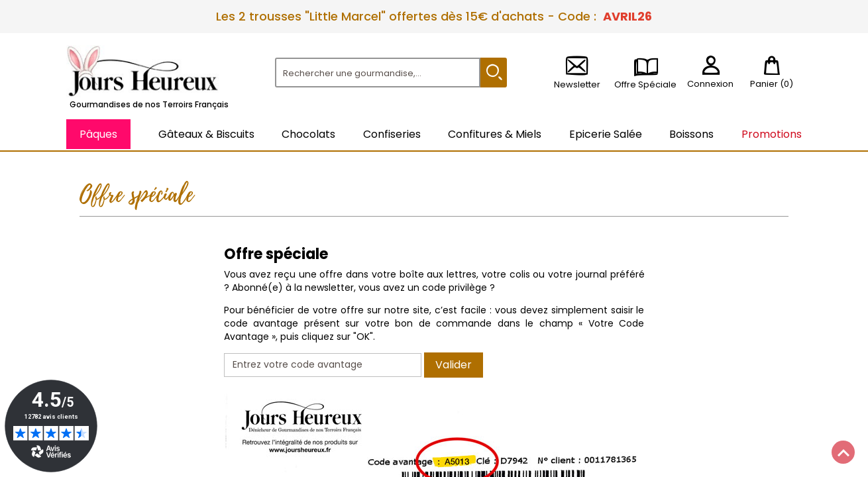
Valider (454, 365)
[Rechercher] (378, 73)
